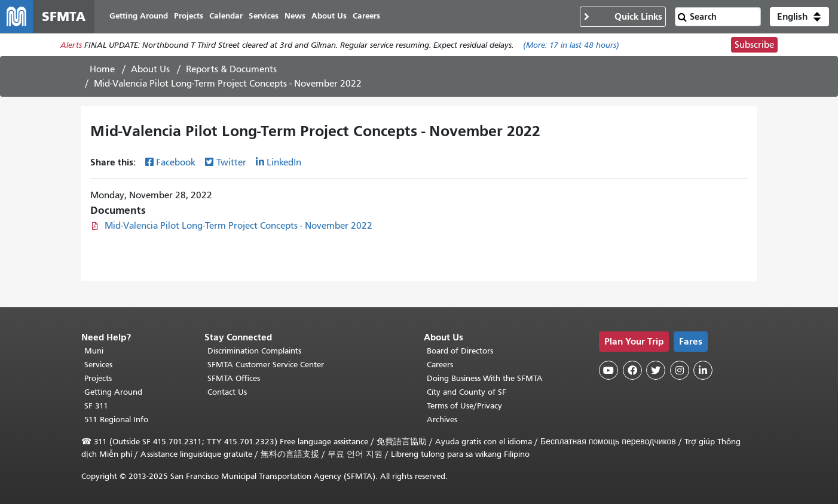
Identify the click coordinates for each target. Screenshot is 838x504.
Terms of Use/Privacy (464, 406)
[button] (799, 17)
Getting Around (113, 392)
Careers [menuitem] (367, 16)
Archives (442, 420)
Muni (94, 351)
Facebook (176, 163)
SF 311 (96, 406)
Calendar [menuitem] (227, 16)
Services (98, 365)
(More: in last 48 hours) (571, 46)
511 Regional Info (116, 420)
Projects (98, 378)
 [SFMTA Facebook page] (632, 370)
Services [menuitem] (264, 16)
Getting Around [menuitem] (139, 16)
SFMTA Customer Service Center (266, 365)
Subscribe (754, 45)
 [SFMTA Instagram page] (680, 370)
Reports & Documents (231, 70)
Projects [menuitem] (189, 16)
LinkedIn (284, 163)
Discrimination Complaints (254, 351)
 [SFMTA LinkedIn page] (703, 370)
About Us (150, 70)
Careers (440, 365)
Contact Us (227, 392)
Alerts (71, 46)
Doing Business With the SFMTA (485, 378)
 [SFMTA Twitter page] (656, 370)
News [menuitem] (296, 16)
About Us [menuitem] (330, 16)
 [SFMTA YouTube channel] (608, 370)
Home (102, 70)
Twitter (231, 163)
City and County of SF (467, 392)
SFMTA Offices (234, 378)
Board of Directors (460, 351)
